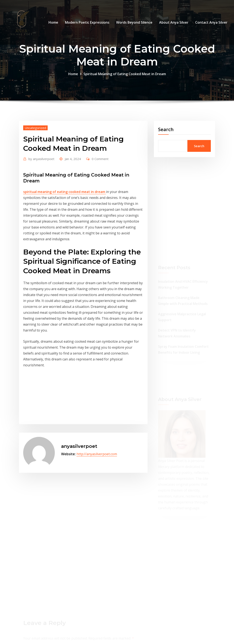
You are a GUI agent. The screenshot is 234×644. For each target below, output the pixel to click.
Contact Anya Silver (211, 22)
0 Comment (100, 159)
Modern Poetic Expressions (87, 22)
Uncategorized (35, 128)
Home (53, 22)
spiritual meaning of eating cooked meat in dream (65, 192)
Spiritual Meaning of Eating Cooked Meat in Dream (125, 74)
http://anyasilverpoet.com (97, 454)
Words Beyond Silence (134, 22)
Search (166, 129)
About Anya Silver (174, 22)
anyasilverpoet (41, 159)
